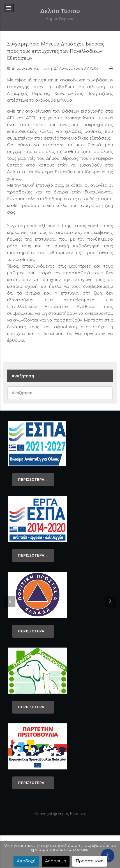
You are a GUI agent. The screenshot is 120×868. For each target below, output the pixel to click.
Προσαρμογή (90, 861)
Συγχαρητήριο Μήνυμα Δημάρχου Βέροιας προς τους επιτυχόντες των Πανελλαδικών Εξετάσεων (56, 51)
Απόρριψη (56, 861)
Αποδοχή (26, 861)
